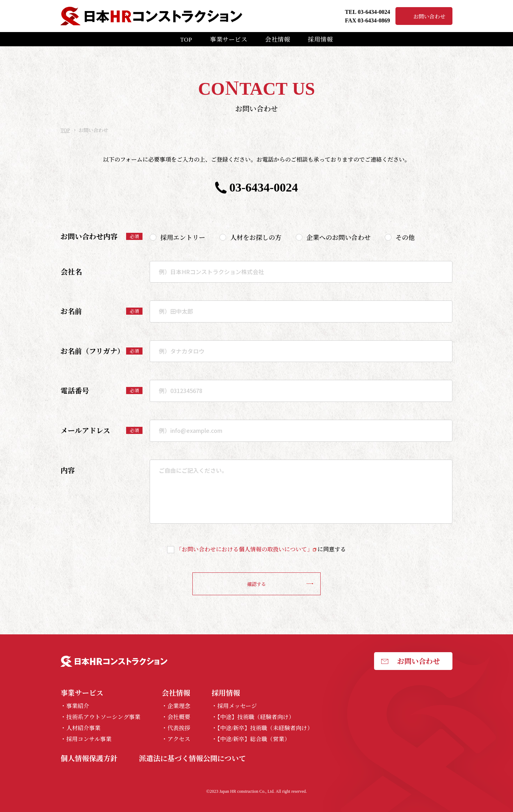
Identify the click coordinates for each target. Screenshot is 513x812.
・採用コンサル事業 (86, 739)
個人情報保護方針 (89, 758)
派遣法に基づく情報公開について (192, 758)
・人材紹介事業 (81, 728)
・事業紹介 (75, 706)
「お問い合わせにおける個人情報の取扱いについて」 (244, 549)
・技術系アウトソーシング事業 (100, 717)
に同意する (261, 549)
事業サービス (229, 39)
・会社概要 (176, 717)
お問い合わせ (429, 16)
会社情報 (278, 39)
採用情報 (320, 39)
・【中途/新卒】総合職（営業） (251, 739)
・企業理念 (176, 706)
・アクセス (176, 739)
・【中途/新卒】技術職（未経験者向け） (262, 728)
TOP (186, 39)
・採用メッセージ (234, 706)
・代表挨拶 (176, 728)
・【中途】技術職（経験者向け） (253, 717)
